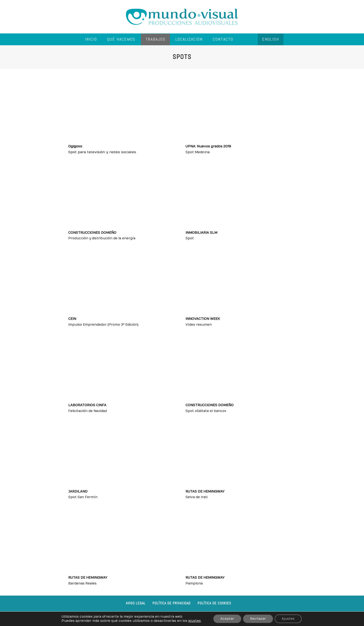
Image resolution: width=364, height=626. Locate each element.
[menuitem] (271, 39)
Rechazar (258, 619)
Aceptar (227, 619)
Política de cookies (214, 603)
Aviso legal (136, 603)
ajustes (194, 621)
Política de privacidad (172, 603)
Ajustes (288, 619)
